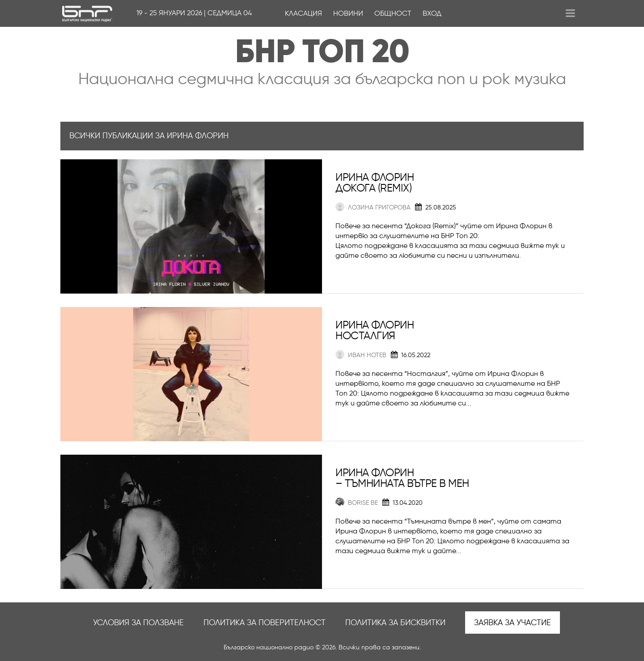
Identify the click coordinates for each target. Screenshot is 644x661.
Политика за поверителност (265, 623)
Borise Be (357, 503)
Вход (432, 13)
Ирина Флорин (375, 177)
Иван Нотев (361, 355)
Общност (393, 13)
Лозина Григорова (373, 207)
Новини (348, 13)
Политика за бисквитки (395, 623)
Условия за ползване (138, 623)
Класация (303, 13)
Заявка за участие (513, 623)
